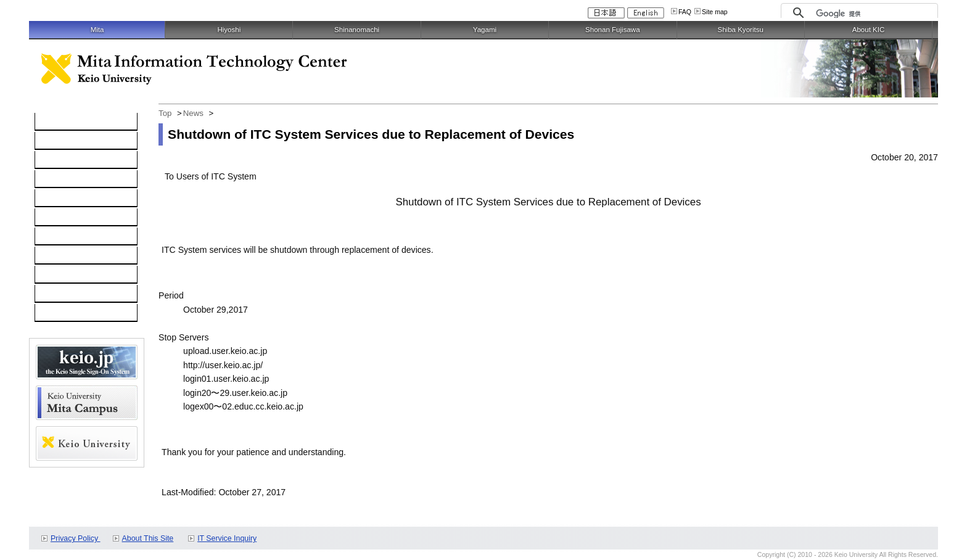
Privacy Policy (75, 538)
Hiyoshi (229, 30)
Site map (715, 12)
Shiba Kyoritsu (740, 30)
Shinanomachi (357, 30)
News (193, 113)
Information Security (80, 218)
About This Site (148, 538)
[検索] (874, 14)
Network (57, 160)
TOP (50, 122)
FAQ (685, 12)
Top (165, 113)
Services (58, 237)
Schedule (60, 275)
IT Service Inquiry (227, 538)
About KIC (869, 30)
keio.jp (54, 199)
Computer (60, 141)
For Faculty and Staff (81, 313)
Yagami (485, 30)
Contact (56, 256)
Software (59, 179)
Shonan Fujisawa (612, 30)
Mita (97, 30)
